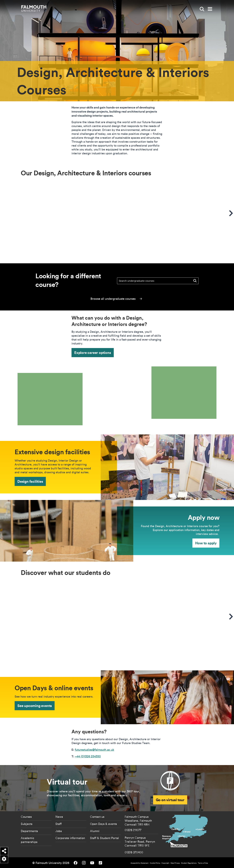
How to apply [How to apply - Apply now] (206, 543)
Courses (26, 817)
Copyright (165, 863)
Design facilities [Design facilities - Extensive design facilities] (30, 481)
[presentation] (67, 396)
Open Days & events (103, 824)
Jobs (59, 831)
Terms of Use (203, 863)
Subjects (27, 824)
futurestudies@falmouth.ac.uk (94, 750)
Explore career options (93, 353)
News (59, 817)
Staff (58, 824)
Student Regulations (189, 863)
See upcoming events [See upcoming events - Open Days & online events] (35, 706)
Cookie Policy (155, 863)
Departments (29, 831)
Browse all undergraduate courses (116, 299)
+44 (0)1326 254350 (88, 756)
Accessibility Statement (140, 863)
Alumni (95, 831)
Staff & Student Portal (104, 838)
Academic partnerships (29, 840)
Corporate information (70, 838)
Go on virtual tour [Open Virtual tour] (170, 800)
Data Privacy (175, 863)
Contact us (97, 817)
